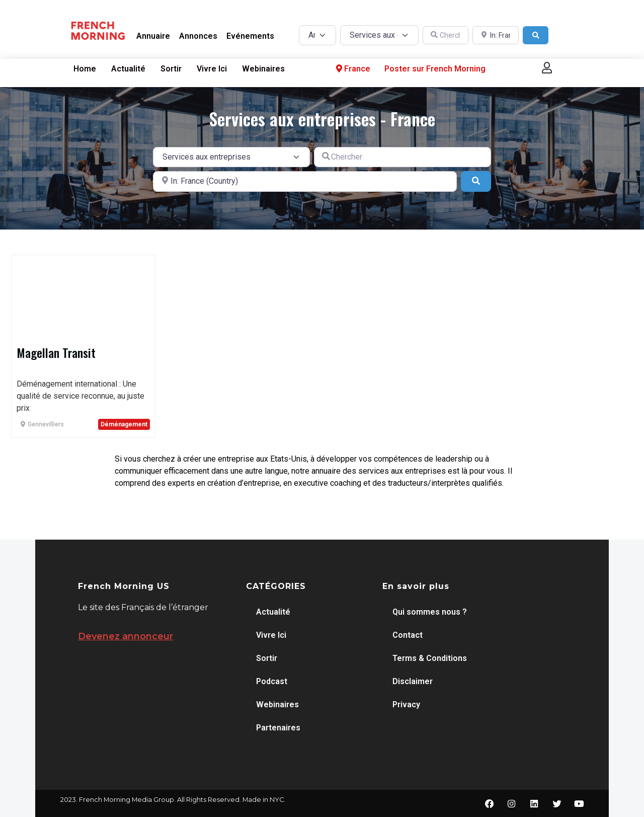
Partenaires (278, 728)
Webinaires (263, 69)
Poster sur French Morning (435, 69)
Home (85, 69)
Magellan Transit (56, 352)
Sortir (171, 69)
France (352, 69)
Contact (408, 635)
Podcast (272, 681)
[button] (547, 68)
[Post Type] (317, 35)
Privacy (406, 704)
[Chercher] (446, 35)
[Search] (536, 35)
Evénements (250, 36)
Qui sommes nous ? (430, 612)
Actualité (128, 69)
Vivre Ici (212, 69)
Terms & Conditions (430, 658)
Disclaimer (413, 681)
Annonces (198, 36)
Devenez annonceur (126, 636)
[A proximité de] (496, 35)
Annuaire (153, 36)
